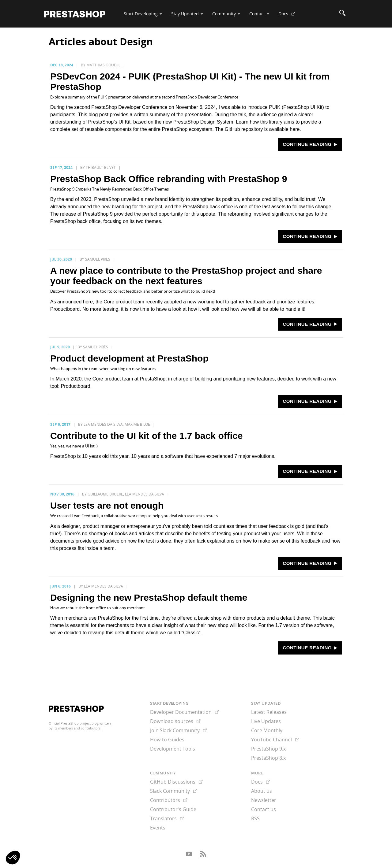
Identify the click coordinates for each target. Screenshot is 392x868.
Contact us (264, 809)
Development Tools (173, 749)
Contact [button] (259, 14)
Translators (167, 818)
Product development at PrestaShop (129, 358)
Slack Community (174, 791)
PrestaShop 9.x (268, 749)
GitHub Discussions (176, 782)
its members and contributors (77, 728)
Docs (289, 16)
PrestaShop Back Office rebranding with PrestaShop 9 (169, 179)
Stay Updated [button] (187, 14)
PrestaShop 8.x (268, 758)
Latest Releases (269, 712)
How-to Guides (167, 740)
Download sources (175, 721)
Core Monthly (267, 730)
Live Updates (266, 721)
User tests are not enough (107, 505)
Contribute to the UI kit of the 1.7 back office (146, 436)
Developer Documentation (185, 712)
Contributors (169, 800)
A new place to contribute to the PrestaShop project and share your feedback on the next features (186, 276)
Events (158, 828)
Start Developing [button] (143, 14)
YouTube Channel (275, 740)
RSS (255, 818)
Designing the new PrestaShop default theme (149, 597)
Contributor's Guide (173, 809)
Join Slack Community (179, 730)
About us (262, 791)
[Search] (342, 14)
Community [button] (226, 14)
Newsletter (264, 800)
